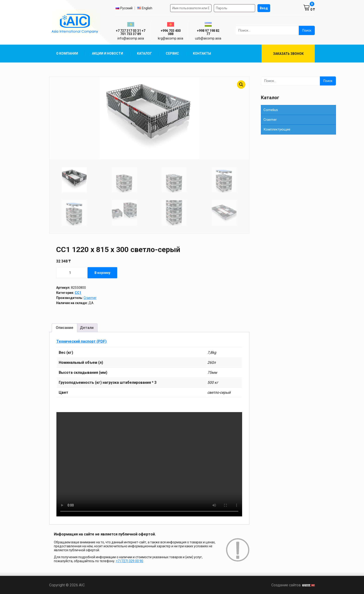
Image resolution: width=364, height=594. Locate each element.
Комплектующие (277, 129)
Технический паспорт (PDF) (81, 341)
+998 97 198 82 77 (208, 32)
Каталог (144, 53)
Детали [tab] (87, 328)
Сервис (172, 53)
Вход (264, 8)
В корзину (102, 272)
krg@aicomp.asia (171, 38)
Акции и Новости (107, 53)
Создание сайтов (293, 585)
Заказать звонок (288, 54)
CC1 (78, 292)
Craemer (90, 298)
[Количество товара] (72, 272)
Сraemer (270, 120)
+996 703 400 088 (171, 32)
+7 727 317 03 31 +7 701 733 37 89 (131, 32)
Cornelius (271, 110)
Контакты (202, 53)
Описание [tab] (65, 328)
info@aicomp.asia (131, 38)
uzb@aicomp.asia (208, 38)
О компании (67, 53)
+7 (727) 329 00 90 (130, 561)
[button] (241, 85)
